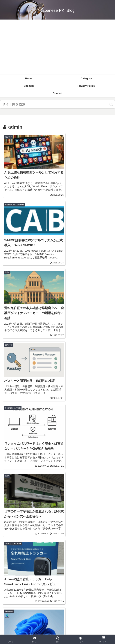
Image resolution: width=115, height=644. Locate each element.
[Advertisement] (57, 47)
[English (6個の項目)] (57, 516)
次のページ (58, 474)
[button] (111, 104)
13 (67, 489)
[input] (57, 104)
